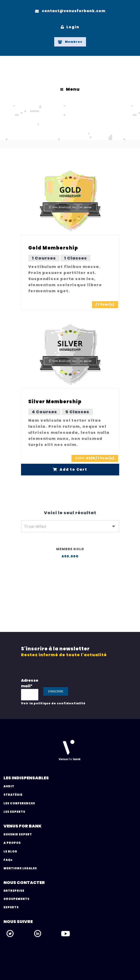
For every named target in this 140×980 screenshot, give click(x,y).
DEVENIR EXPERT (18, 834)
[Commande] (70, 526)
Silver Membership (55, 402)
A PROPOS (12, 843)
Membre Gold (70, 549)
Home (50, 135)
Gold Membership (53, 248)
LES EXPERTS (14, 812)
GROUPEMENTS (16, 899)
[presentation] (104, 690)
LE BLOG (10, 851)
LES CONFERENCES (19, 803)
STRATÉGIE (13, 795)
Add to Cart (70, 469)
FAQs (8, 860)
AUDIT (9, 786)
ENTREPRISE (14, 891)
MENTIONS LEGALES (20, 868)
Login (70, 27)
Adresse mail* (30, 683)
